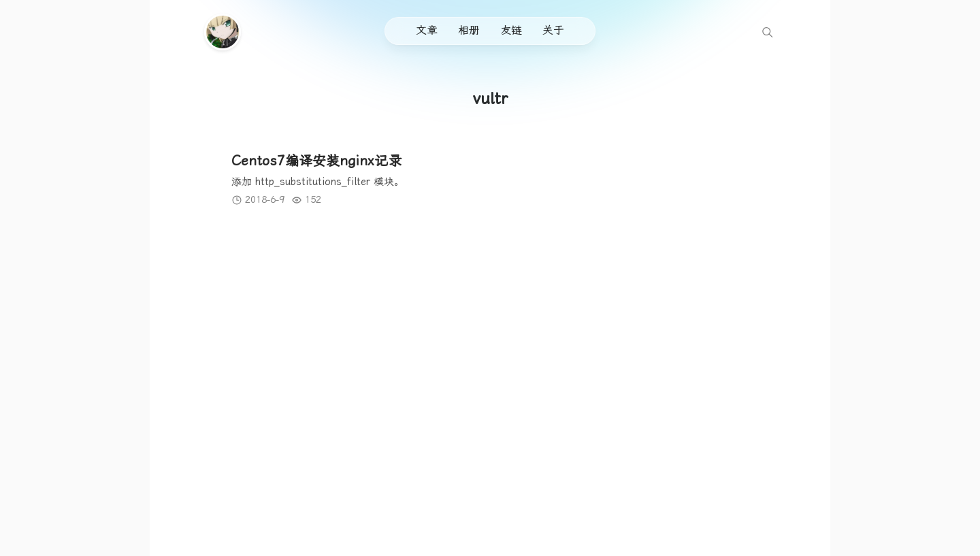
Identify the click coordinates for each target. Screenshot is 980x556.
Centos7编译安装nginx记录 (316, 161)
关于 (553, 30)
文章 (427, 30)
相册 (469, 30)
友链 (511, 30)
